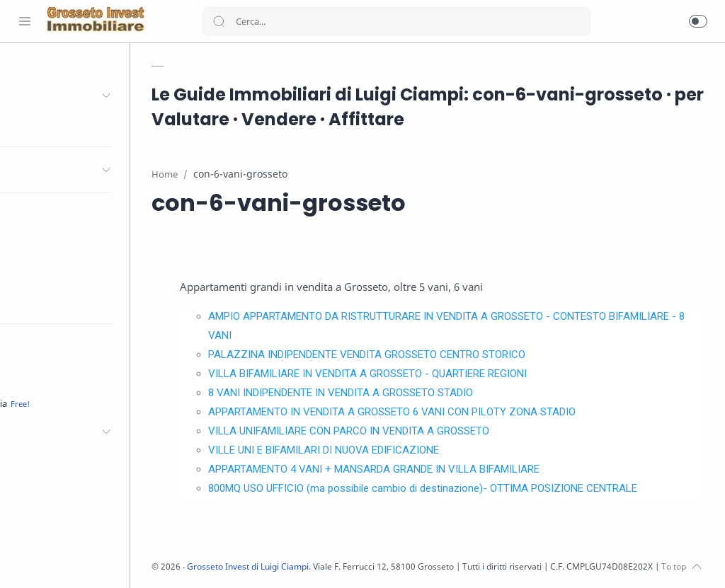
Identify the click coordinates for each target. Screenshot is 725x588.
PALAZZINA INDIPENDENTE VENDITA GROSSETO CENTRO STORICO (417, 354)
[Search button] (219, 21)
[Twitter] (46, 560)
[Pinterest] (110, 560)
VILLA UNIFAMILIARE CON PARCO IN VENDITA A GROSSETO (399, 431)
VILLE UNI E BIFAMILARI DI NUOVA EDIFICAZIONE (374, 450)
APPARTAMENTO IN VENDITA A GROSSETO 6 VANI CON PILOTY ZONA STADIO (442, 412)
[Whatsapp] (131, 560)
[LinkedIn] (89, 560)
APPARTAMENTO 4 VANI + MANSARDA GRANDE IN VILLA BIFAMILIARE (424, 469)
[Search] (396, 21)
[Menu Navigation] (25, 21)
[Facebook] (25, 560)
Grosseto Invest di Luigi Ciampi (303, 566)
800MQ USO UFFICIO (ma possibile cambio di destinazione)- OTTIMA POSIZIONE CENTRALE (473, 488)
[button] (698, 21)
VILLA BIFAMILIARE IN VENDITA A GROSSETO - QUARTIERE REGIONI (418, 374)
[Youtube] (67, 560)
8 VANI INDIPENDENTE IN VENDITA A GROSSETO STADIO (391, 393)
